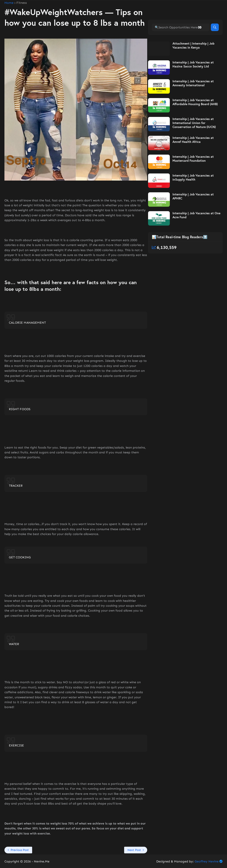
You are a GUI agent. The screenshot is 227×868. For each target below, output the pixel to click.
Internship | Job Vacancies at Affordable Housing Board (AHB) (195, 102)
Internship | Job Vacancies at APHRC (193, 196)
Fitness (22, 3)
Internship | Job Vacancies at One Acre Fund (196, 215)
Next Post (134, 850)
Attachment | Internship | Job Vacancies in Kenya (193, 45)
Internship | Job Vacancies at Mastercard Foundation (193, 159)
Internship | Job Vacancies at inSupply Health (193, 177)
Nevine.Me (42, 861)
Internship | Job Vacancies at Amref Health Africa (193, 140)
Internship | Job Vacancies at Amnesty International (193, 83)
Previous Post (20, 850)
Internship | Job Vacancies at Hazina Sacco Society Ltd (193, 64)
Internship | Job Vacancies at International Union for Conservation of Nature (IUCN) (194, 123)
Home (9, 3)
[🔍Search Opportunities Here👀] (181, 27)
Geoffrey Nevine (207, 861)
